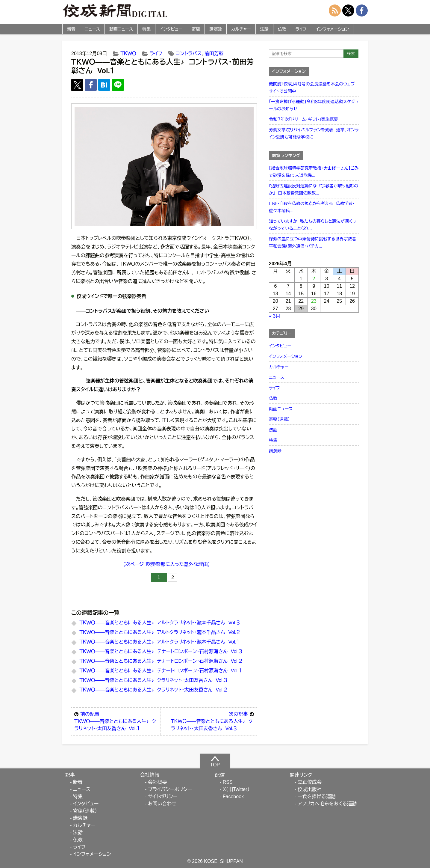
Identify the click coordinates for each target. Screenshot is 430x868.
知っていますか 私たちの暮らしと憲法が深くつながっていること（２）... (313, 225)
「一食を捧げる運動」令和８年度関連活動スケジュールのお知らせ (314, 105)
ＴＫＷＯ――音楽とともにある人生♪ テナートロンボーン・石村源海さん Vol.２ (161, 661)
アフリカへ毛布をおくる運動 (327, 804)
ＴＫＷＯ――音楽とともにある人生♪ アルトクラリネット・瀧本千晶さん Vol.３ (160, 623)
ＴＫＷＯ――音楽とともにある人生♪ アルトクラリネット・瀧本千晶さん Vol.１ (159, 642)
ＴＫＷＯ (128, 54)
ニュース (92, 29)
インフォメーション (332, 29)
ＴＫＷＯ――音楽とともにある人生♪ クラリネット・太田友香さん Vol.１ (116, 721)
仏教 (282, 29)
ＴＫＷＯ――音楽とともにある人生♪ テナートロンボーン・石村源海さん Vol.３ (161, 651)
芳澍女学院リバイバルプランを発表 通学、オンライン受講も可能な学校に (314, 133)
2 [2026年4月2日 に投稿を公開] (314, 279)
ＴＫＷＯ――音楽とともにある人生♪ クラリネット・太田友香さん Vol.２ (153, 690)
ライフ (301, 29)
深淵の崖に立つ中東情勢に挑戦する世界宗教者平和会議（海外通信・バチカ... (313, 242)
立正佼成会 (310, 782)
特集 (146, 29)
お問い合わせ (162, 804)
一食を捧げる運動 (317, 797)
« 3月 (275, 316)
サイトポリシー (163, 797)
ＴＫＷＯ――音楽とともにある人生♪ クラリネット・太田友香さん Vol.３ (153, 680)
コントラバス (189, 54)
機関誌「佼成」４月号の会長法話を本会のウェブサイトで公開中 (312, 88)
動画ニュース (121, 29)
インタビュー (171, 29)
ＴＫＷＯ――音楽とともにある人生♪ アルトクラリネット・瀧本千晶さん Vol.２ (160, 632)
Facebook (233, 797)
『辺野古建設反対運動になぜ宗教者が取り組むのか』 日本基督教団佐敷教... (314, 189)
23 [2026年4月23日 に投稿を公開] (314, 301)
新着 (71, 29)
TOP (215, 761)
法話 (264, 29)
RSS (228, 782)
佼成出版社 (310, 789)
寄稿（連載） (279, 419)
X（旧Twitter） (236, 789)
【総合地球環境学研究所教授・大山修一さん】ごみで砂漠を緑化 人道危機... (314, 172)
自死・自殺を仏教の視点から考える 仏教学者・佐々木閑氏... (312, 207)
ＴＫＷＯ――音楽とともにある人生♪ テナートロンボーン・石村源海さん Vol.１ (161, 671)
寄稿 (196, 29)
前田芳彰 (214, 54)
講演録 (216, 29)
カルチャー (241, 29)
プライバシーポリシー (170, 789)
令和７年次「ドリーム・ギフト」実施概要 (303, 119)
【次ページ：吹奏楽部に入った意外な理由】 (166, 564)
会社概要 (158, 782)
